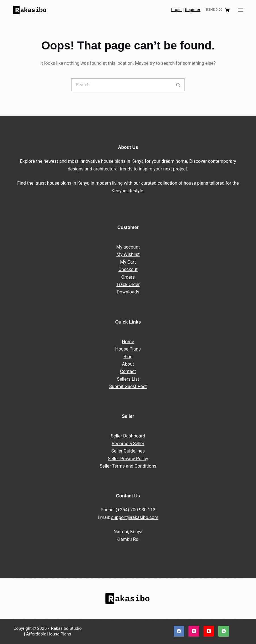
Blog (128, 357)
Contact (128, 371)
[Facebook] (179, 631)
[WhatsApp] (224, 631)
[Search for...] (122, 85)
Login (176, 10)
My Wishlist (128, 254)
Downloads (128, 292)
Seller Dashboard (128, 436)
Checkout (128, 269)
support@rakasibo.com (135, 517)
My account (128, 247)
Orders (128, 277)
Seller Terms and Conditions (128, 466)
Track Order (128, 285)
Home (128, 342)
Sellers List (128, 379)
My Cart (128, 262)
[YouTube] (209, 631)
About (128, 364)
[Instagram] (194, 631)
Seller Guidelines (128, 451)
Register (193, 10)
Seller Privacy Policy (128, 459)
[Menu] (241, 10)
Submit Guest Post (128, 386)
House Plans (128, 349)
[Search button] (178, 85)
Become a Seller (128, 444)
